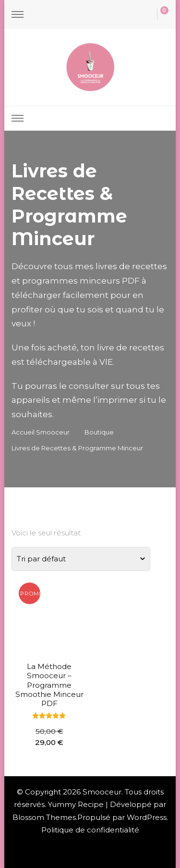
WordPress (147, 817)
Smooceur (102, 792)
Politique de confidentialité (90, 830)
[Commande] (81, 559)
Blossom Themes (44, 817)
